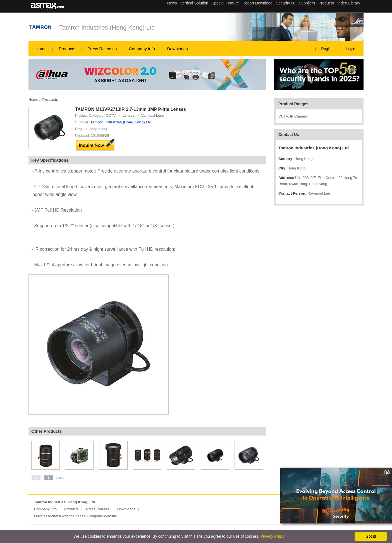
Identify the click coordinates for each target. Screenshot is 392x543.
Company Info (142, 49)
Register (328, 49)
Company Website (102, 516)
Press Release (98, 509)
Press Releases (102, 49)
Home (41, 49)
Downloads (177, 49)
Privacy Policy (272, 536)
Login (351, 49)
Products (67, 49)
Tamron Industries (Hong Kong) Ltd (107, 27)
